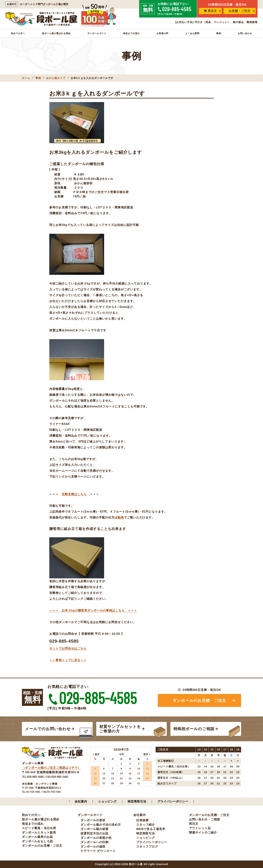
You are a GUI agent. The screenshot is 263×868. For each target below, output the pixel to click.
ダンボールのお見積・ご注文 (200, 700)
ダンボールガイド (97, 33)
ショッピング (107, 801)
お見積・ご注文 (240, 11)
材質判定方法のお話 (95, 833)
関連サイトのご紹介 (203, 832)
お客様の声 (162, 33)
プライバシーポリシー (173, 801)
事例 (219, 33)
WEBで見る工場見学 (151, 829)
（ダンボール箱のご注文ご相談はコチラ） (51, 768)
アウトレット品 (200, 828)
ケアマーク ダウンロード (98, 851)
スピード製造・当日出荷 (39, 828)
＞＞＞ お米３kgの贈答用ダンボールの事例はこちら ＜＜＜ (93, 610)
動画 (121, 517)
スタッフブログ (147, 847)
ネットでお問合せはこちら (68, 648)
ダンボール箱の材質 (95, 829)
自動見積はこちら (76, 494)
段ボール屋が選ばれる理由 (56, 33)
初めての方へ (18, 33)
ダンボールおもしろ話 (37, 841)
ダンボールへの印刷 (95, 842)
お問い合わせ (245, 33)
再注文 (210, 11)
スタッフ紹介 (146, 825)
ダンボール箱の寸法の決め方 (101, 825)
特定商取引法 (137, 801)
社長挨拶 (142, 820)
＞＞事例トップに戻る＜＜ (68, 660)
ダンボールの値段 (93, 847)
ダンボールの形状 (93, 820)
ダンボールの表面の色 (96, 838)
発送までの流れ (131, 33)
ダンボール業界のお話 (37, 837)
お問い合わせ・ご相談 (205, 819)
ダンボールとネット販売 (39, 832)
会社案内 (81, 801)
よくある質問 (192, 33)
